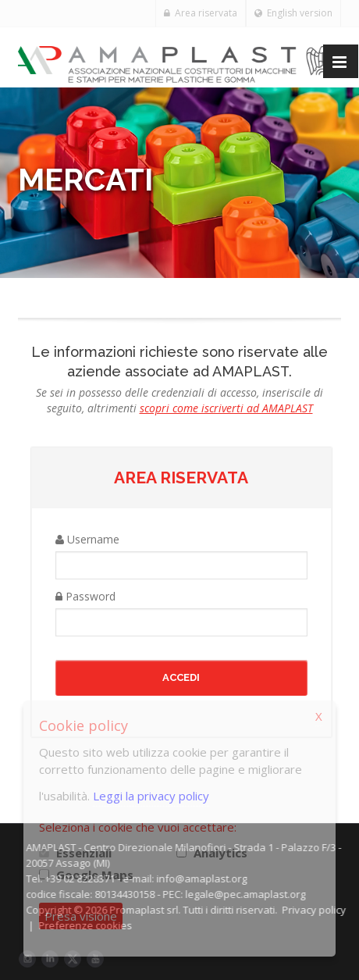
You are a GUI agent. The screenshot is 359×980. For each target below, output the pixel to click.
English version (293, 13)
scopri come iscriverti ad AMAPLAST (226, 408)
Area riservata (201, 13)
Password (85, 596)
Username (87, 539)
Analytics (220, 853)
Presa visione (81, 916)
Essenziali (84, 853)
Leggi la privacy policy (151, 796)
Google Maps (95, 875)
